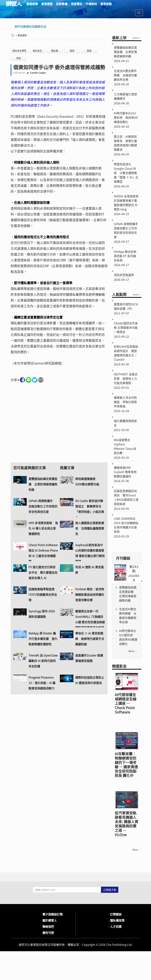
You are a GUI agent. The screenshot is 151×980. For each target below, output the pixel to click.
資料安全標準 (19, 51)
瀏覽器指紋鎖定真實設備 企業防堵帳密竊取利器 (128, 594)
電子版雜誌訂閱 (51, 923)
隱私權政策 (116, 929)
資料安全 (37, 51)
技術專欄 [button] (62, 4)
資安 (19, 58)
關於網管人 (48, 929)
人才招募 (114, 935)
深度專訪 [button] (76, 4)
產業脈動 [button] (106, 4)
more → (137, 38)
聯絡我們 (47, 935)
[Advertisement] (59, 426)
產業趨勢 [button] (47, 4)
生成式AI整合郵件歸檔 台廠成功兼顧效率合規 (128, 615)
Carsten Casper (38, 73)
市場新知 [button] (91, 4)
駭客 (89, 51)
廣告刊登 (47, 941)
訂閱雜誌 (114, 923)
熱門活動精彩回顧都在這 (30, 26)
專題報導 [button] (32, 4)
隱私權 (55, 51)
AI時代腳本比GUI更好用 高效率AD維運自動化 (128, 637)
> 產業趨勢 (21, 35)
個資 (72, 51)
